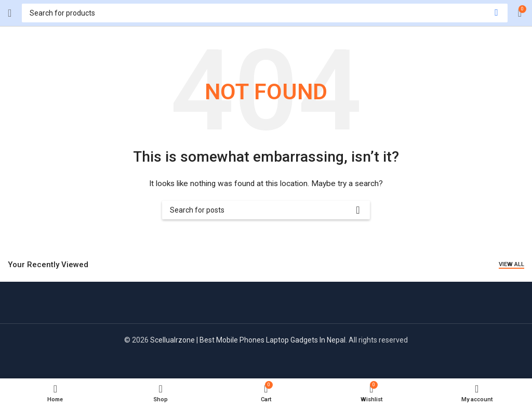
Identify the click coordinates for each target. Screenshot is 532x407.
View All (511, 264)
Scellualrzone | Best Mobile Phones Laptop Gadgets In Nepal (248, 340)
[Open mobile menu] (10, 13)
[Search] (264, 13)
